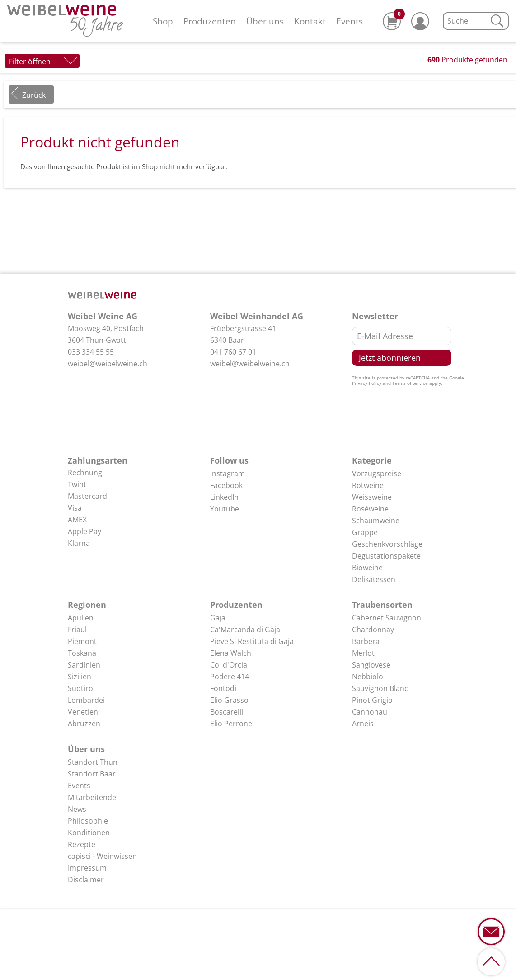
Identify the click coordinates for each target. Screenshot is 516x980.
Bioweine (367, 568)
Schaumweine (376, 521)
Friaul (77, 630)
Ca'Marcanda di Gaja (245, 630)
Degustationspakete (386, 556)
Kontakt (310, 21)
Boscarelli (227, 712)
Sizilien (80, 677)
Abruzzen (84, 724)
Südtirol (81, 688)
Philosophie (88, 821)
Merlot (363, 653)
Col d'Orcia (229, 665)
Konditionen (89, 833)
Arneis (363, 724)
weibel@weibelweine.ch (108, 364)
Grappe (365, 532)
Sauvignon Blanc (380, 688)
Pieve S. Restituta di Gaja (252, 641)
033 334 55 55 (91, 352)
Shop (163, 21)
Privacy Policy (367, 383)
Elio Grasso (229, 700)
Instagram (228, 473)
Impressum (87, 868)
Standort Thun (93, 762)
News (77, 809)
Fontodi (223, 688)
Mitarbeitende (92, 797)
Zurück (34, 95)
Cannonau (370, 712)
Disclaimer (86, 880)
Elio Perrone (231, 724)
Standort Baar (92, 774)
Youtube (225, 509)
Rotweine (368, 485)
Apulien (81, 618)
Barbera (366, 641)
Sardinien (84, 665)
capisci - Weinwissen (102, 856)
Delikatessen (374, 579)
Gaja (218, 618)
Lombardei (86, 700)
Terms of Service (410, 383)
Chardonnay (373, 630)
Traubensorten (382, 605)
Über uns (265, 21)
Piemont (82, 641)
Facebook (226, 485)
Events (349, 21)
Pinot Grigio (372, 700)
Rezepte (82, 844)
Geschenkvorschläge (387, 544)
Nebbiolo (368, 677)
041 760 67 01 (233, 352)
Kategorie (372, 460)
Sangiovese (371, 665)
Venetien (83, 712)
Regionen (87, 605)
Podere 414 (230, 677)
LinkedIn (224, 497)
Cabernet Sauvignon (387, 618)
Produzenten (210, 21)
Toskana (82, 653)
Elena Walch (231, 653)
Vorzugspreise (377, 473)
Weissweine (372, 497)
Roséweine (370, 509)
